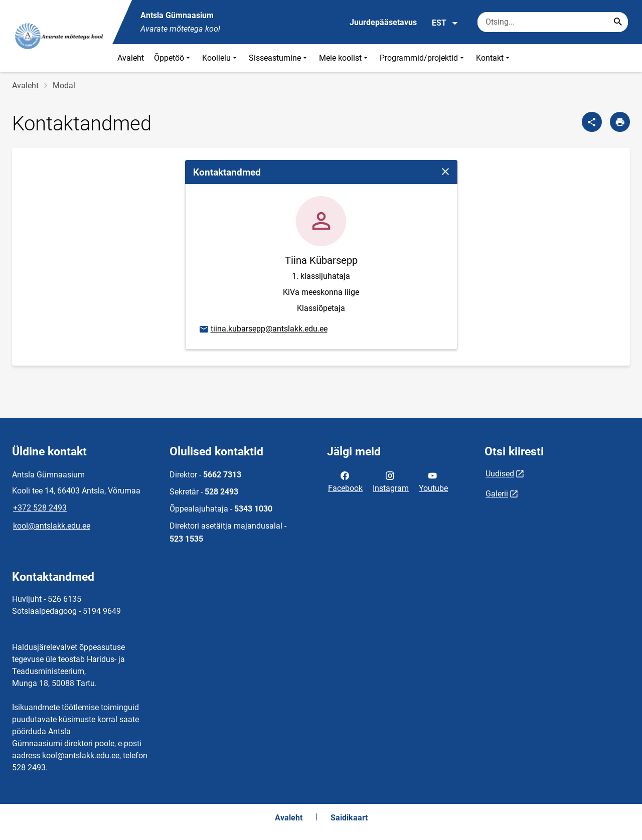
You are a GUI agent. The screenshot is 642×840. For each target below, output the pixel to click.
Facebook (345, 481)
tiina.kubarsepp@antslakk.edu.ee (263, 329)
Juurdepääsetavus (383, 22)
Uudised (500, 474)
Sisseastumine (279, 58)
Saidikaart (349, 818)
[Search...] (618, 22)
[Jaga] (592, 122)
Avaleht (131, 58)
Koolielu (220, 58)
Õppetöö (173, 58)
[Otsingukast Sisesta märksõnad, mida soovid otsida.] (553, 22)
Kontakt (494, 58)
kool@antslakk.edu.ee (52, 526)
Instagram (391, 481)
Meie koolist (344, 58)
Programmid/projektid (423, 58)
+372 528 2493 (40, 508)
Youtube (433, 481)
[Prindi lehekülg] (620, 122)
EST (445, 23)
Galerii (497, 494)
